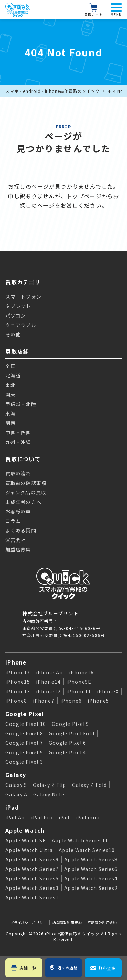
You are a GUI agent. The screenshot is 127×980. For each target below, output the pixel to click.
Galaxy (16, 775)
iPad (12, 807)
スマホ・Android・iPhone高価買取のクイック (52, 91)
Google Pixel (25, 714)
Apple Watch (25, 830)
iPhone (16, 662)
